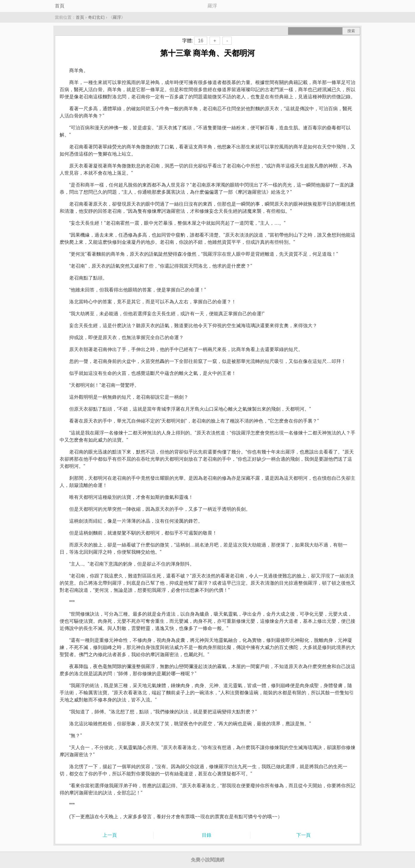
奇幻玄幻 (96, 17)
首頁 (60, 6)
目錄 (207, 835)
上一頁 (110, 835)
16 (201, 41)
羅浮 (117, 17)
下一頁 (303, 835)
